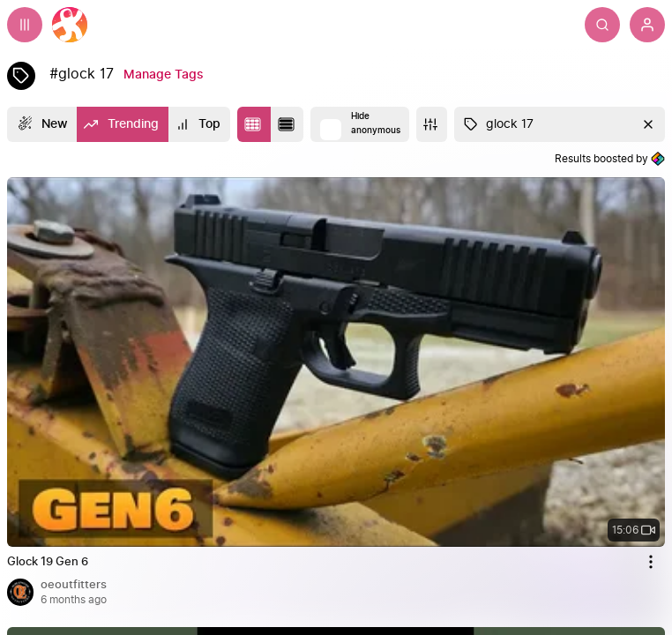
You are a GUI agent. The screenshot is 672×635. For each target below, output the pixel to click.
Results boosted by (610, 159)
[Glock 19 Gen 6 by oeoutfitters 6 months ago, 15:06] (336, 559)
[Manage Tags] (164, 75)
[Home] (70, 25)
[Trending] (122, 124)
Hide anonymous (376, 123)
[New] (42, 124)
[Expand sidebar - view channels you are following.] (25, 25)
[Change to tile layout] (254, 124)
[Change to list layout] (287, 124)
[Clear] (646, 124)
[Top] (199, 124)
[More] (432, 124)
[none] (336, 362)
